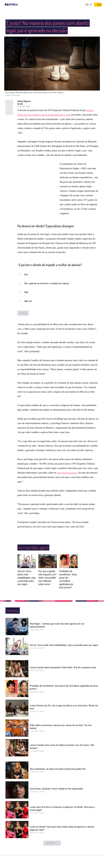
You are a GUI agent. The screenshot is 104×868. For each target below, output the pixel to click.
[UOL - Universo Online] (19, 4)
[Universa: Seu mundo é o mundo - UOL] (11, 4)
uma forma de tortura (67, 473)
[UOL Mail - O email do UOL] (87, 5)
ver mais (52, 843)
